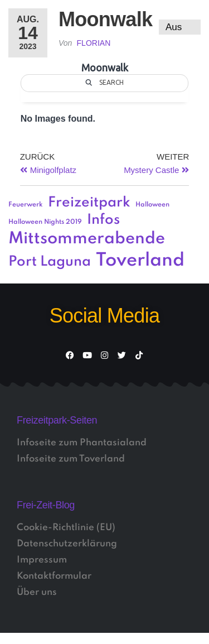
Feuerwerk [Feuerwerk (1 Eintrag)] (26, 205)
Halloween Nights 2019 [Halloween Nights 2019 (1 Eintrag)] (45, 222)
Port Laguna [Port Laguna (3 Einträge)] (50, 262)
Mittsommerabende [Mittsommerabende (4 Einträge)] (87, 239)
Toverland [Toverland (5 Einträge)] (140, 261)
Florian (94, 43)
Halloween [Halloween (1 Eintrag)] (152, 205)
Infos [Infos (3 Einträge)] (103, 220)
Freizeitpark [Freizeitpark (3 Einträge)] (89, 203)
